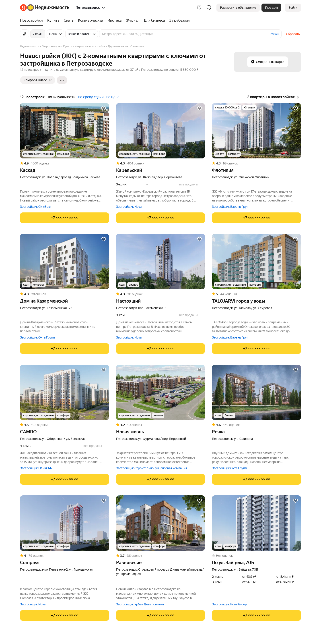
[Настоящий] (161, 262)
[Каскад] (65, 131)
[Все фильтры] (25, 34)
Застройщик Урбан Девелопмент (140, 604)
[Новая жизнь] (161, 392)
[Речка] (256, 392)
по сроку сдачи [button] (91, 97)
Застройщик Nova (129, 207)
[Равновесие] (161, 523)
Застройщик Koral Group (229, 604)
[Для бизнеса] (154, 21)
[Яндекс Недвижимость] (48, 8)
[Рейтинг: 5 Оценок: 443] (256, 294)
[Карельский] (161, 131)
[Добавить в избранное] (104, 108)
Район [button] (274, 34)
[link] (293, 8)
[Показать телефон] (65, 218)
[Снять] (69, 21)
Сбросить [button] (293, 34)
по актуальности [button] (62, 97)
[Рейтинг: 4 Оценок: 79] (65, 556)
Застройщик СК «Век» (36, 207)
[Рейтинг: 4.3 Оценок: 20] (161, 294)
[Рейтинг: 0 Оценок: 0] (256, 556)
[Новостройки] (33, 21)
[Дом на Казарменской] (65, 262)
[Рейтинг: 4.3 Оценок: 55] (256, 163)
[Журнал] (133, 21)
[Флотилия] (256, 131)
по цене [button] (113, 97)
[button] (209, 8)
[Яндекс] (23, 8)
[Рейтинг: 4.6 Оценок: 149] (256, 425)
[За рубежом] (178, 21)
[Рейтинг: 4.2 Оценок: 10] (161, 425)
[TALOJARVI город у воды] (256, 262)
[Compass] (65, 523)
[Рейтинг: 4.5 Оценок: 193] (65, 425)
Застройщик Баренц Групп (231, 207)
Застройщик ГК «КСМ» (36, 468)
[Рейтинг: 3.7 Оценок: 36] (161, 556)
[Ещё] (62, 80)
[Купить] (53, 21)
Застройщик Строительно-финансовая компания (151, 468)
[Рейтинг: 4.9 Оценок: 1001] (65, 163)
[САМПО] (65, 392)
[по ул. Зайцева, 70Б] (256, 523)
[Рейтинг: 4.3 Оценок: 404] (161, 163)
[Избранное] (199, 8)
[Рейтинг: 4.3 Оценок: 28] (65, 294)
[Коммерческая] (91, 21)
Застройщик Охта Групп (37, 337)
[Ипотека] (114, 21)
